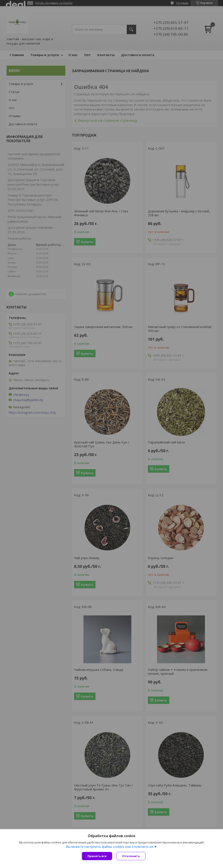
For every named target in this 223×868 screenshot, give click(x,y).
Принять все (97, 856)
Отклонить (131, 856)
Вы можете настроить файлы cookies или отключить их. (110, 846)
